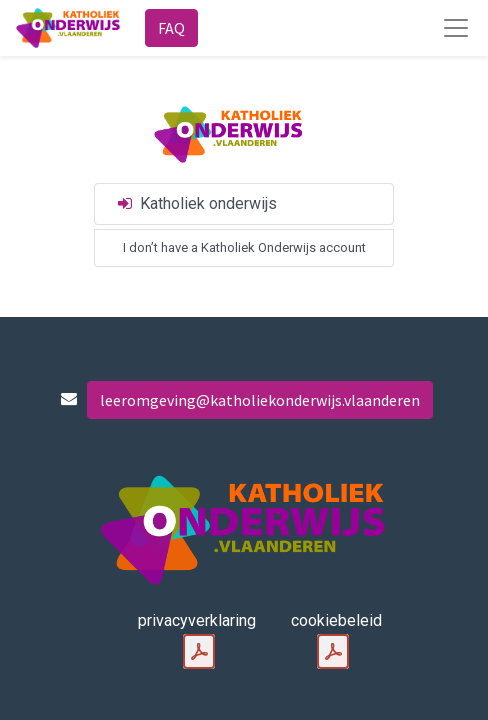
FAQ (171, 28)
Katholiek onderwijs (196, 203)
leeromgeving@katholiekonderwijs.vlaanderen (260, 400)
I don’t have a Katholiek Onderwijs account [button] (244, 247)
